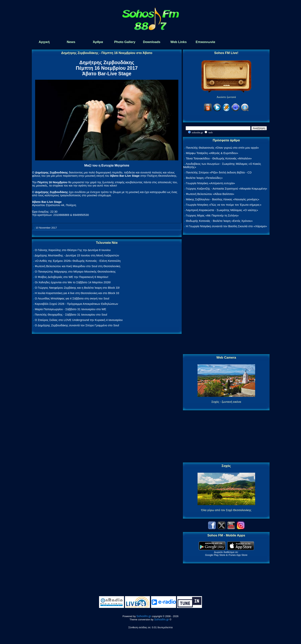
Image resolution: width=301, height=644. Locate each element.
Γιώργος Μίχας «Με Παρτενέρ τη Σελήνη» (212, 215)
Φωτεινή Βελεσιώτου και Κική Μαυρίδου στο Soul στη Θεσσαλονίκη (77, 266)
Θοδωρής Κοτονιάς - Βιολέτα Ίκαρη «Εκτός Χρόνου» (219, 221)
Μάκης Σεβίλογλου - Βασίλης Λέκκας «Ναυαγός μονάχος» (222, 199)
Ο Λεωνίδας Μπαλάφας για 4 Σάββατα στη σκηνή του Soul (72, 298)
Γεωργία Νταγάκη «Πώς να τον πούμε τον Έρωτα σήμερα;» (224, 205)
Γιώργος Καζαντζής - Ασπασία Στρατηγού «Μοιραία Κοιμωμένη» (227, 189)
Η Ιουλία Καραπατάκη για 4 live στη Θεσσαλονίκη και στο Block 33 (77, 293)
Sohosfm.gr (144, 616)
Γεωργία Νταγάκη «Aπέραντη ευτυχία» (210, 183)
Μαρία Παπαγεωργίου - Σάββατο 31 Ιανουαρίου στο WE (70, 309)
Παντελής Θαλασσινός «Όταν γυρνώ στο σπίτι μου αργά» (222, 148)
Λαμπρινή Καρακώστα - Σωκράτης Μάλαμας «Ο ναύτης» (222, 210)
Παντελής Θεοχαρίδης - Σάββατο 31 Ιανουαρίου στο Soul (71, 315)
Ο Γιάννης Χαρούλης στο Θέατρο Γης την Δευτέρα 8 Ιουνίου (73, 250)
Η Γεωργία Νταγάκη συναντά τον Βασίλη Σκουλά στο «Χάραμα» (226, 226)
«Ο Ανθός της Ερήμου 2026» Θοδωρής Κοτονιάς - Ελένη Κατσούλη (78, 261)
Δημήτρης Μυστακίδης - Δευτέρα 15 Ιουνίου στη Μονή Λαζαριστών (77, 255)
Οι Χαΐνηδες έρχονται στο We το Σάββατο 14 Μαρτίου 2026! (73, 282)
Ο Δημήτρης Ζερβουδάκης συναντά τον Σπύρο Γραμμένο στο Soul (77, 325)
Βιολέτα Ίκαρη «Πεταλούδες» (204, 178)
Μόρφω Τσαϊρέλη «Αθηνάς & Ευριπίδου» (212, 153)
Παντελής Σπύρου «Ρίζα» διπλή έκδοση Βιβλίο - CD (219, 172)
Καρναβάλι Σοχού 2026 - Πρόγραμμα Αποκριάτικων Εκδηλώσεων (76, 304)
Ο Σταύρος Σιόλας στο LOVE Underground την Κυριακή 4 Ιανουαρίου (79, 320)
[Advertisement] (226, 295)
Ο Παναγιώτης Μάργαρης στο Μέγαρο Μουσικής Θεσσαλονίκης (75, 271)
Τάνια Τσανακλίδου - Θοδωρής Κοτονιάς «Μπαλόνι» (219, 158)
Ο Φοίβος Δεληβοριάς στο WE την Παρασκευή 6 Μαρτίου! (72, 277)
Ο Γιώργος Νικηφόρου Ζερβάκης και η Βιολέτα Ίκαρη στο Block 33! (77, 288)
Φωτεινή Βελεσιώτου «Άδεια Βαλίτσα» (210, 194)
